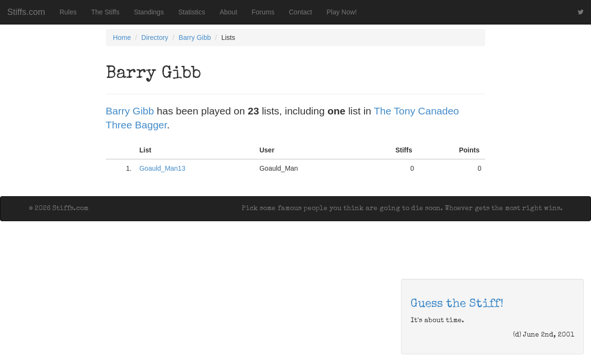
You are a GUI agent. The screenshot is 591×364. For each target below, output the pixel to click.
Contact (301, 12)
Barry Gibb (195, 38)
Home (122, 38)
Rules (68, 12)
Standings (149, 12)
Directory (155, 38)
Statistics (192, 12)
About (229, 12)
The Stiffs (106, 12)
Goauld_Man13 (163, 168)
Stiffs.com (26, 12)
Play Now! (342, 12)
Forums (263, 12)
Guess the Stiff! (457, 304)
